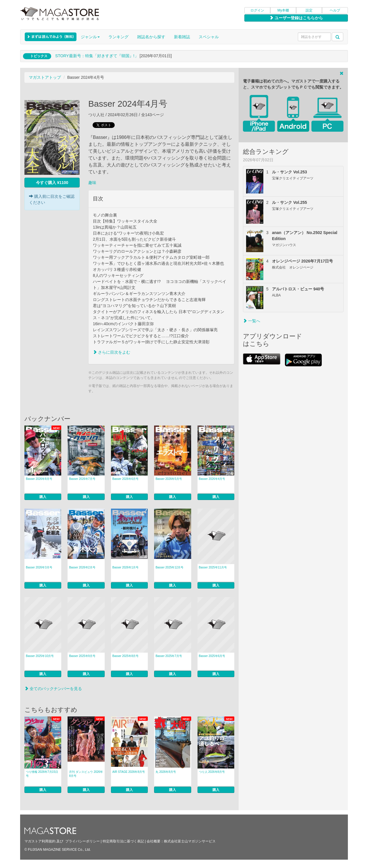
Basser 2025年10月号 (40, 656)
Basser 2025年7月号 (169, 656)
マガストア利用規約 (40, 841)
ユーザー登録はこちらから (296, 18)
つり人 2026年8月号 (212, 772)
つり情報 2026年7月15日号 (42, 774)
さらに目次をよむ (112, 352)
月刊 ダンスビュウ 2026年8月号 (86, 774)
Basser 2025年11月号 (213, 567)
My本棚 (283, 10)
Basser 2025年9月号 (82, 656)
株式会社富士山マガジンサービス (190, 841)
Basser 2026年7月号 (82, 479)
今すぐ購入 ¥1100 (52, 183)
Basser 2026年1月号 (126, 567)
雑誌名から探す (151, 37)
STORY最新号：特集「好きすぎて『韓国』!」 (97, 56)
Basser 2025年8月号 (126, 656)
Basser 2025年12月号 (169, 567)
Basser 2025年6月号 (212, 656)
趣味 (92, 183)
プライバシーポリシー (83, 841)
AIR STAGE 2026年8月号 (129, 772)
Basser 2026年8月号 (39, 479)
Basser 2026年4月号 (212, 479)
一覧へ (252, 321)
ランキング (118, 37)
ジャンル (90, 37)
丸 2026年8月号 (166, 772)
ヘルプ (335, 10)
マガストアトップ (45, 77)
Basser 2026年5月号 (169, 479)
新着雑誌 (182, 37)
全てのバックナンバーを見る (53, 689)
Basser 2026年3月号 (39, 567)
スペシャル (209, 37)
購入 (43, 497)
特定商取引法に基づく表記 (123, 841)
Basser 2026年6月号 (126, 479)
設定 (309, 10)
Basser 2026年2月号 (82, 567)
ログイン (257, 10)
